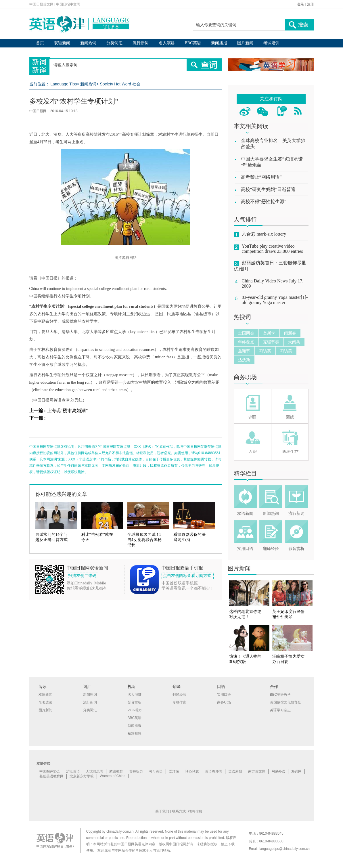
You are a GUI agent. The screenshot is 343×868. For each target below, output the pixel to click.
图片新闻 (245, 43)
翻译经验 (271, 549)
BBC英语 (193, 43)
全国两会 (246, 333)
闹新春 (290, 333)
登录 (301, 4)
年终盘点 (246, 342)
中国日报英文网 (41, 4)
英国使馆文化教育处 (285, 702)
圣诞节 (244, 351)
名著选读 (45, 702)
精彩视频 (135, 733)
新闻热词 (88, 43)
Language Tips (64, 84)
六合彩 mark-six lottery (264, 234)
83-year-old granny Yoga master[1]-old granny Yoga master (275, 300)
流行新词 (141, 43)
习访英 (265, 351)
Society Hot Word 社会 (120, 84)
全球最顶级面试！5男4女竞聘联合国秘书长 (144, 540)
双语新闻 (62, 43)
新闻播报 (219, 43)
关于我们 (162, 811)
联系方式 (179, 811)
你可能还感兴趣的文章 (61, 494)
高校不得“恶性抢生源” (264, 201)
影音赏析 (296, 549)
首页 (40, 43)
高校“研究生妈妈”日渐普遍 (268, 189)
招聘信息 (195, 811)
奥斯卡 (269, 333)
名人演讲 (167, 43)
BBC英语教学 (280, 695)
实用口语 (245, 549)
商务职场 (245, 377)
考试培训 (271, 43)
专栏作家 (179, 702)
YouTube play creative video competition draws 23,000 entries (272, 249)
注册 (311, 4)
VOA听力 (135, 710)
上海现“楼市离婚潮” (67, 411)
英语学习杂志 (280, 710)
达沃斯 (244, 360)
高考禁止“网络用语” (261, 177)
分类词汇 (114, 43)
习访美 (286, 351)
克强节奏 (271, 342)
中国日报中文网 (68, 4)
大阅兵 (294, 342)
